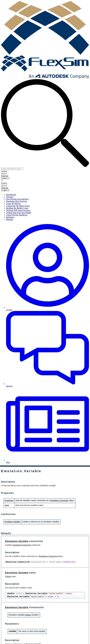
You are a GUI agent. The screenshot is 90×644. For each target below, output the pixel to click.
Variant (8, 576)
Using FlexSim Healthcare (17, 215)
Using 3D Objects (13, 204)
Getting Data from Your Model (19, 213)
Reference (10, 217)
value (7, 505)
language (5, 176)
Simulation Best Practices (16, 201)
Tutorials (10, 197)
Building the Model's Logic (17, 208)
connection (9, 500)
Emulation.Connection (59, 500)
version (4, 171)
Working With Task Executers (18, 210)
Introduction (11, 194)
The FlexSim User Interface (17, 199)
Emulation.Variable (12, 522)
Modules (10, 219)
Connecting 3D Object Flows (18, 206)
